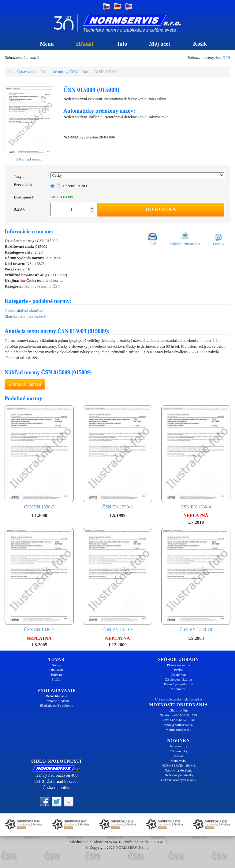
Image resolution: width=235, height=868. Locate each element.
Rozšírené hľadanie (56, 701)
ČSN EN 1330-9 (117, 580)
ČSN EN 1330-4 (196, 457)
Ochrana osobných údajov (179, 780)
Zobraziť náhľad (25, 384)
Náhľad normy (29, 159)
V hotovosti (179, 689)
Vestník (179, 756)
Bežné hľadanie (56, 696)
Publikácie (56, 670)
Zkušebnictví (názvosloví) (25, 316)
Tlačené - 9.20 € (72, 186)
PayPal (179, 670)
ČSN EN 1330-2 (39, 457)
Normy (56, 665)
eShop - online (178, 710)
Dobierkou (179, 674)
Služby (56, 679)
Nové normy (179, 746)
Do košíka (161, 209)
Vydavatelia (26, 72)
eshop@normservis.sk (179, 725)
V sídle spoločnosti (178, 730)
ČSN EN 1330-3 (117, 457)
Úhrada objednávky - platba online (179, 699)
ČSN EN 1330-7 (39, 580)
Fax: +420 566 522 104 (179, 720)
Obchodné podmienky (179, 775)
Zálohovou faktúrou (179, 679)
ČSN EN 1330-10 (196, 580)
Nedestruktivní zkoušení (24, 310)
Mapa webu (179, 760)
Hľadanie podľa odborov (56, 705)
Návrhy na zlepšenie (179, 770)
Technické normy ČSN (59, 72)
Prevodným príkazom (179, 684)
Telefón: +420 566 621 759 (179, 715)
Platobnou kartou (179, 665)
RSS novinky (178, 751)
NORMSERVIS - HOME (179, 765)
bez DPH (223, 57)
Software (57, 674)
